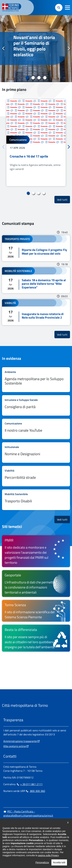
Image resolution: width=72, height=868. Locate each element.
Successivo (68, 48)
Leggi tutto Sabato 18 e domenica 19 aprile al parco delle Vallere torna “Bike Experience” (36, 280)
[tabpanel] (36, 49)
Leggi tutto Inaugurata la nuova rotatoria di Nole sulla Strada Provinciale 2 (36, 312)
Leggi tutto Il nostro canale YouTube (36, 429)
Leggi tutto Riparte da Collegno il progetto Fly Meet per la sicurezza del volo (36, 248)
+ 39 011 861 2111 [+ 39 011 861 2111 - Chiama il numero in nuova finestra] (29, 784)
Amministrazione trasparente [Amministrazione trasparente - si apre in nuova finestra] (20, 741)
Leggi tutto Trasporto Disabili (36, 500)
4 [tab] (45, 78)
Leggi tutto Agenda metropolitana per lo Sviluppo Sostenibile (36, 380)
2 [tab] (33, 78)
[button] (67, 8)
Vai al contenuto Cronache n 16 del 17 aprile (36, 143)
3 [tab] (39, 78)
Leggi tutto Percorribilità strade (36, 476)
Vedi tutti (63, 199)
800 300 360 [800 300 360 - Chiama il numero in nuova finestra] (35, 791)
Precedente (4, 48)
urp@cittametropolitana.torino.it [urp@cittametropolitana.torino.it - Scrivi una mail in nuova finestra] (24, 822)
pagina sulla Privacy (48, 865)
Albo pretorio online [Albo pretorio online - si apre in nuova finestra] (15, 746)
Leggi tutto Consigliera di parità (36, 405)
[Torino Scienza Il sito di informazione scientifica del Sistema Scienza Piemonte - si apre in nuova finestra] (36, 611)
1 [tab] (27, 78)
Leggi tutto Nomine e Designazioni (36, 453)
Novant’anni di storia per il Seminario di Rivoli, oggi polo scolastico (34, 46)
